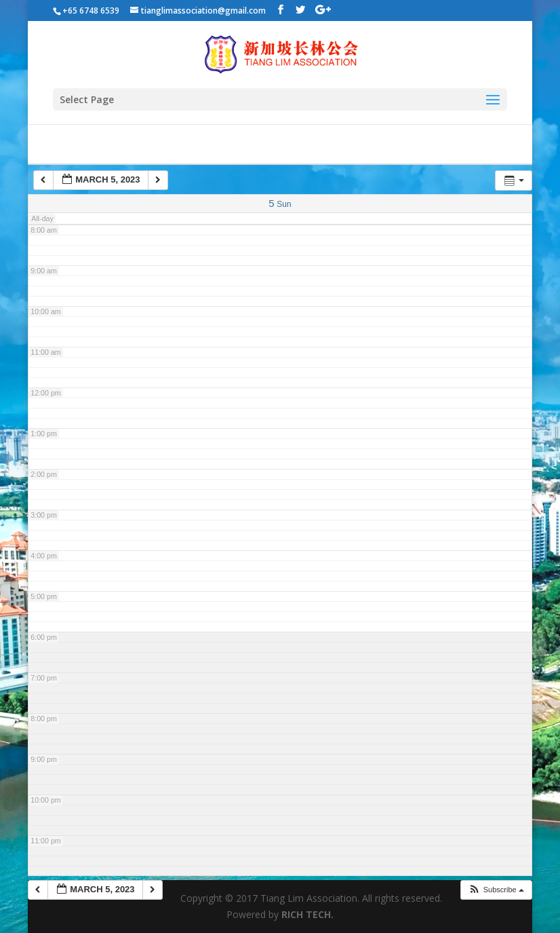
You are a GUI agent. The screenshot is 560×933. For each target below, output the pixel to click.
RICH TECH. (307, 914)
